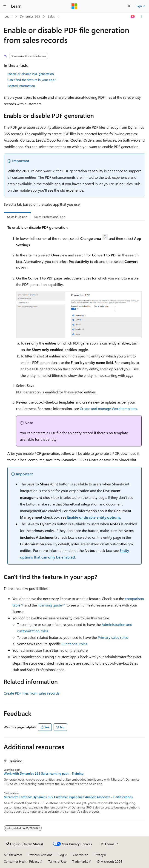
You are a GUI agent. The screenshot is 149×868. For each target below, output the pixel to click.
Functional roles (74, 644)
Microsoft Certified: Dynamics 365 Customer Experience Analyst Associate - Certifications (68, 797)
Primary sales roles (113, 637)
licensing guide (50, 605)
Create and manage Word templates (108, 409)
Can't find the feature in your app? (32, 80)
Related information (21, 86)
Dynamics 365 (30, 16)
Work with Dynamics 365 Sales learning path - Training (44, 773)
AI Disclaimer (13, 855)
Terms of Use (57, 861)
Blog (61, 855)
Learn (9, 16)
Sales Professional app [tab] (50, 217)
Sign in (140, 6)
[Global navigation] (5, 6)
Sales (51, 16)
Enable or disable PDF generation (31, 74)
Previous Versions (40, 855)
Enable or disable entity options (94, 517)
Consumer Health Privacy (21, 861)
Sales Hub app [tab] (17, 217)
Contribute (80, 855)
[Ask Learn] (133, 17)
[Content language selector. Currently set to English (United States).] (25, 844)
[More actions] (141, 17)
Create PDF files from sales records (32, 693)
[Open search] (129, 6)
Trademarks (80, 861)
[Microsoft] (74, 6)
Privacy (99, 855)
